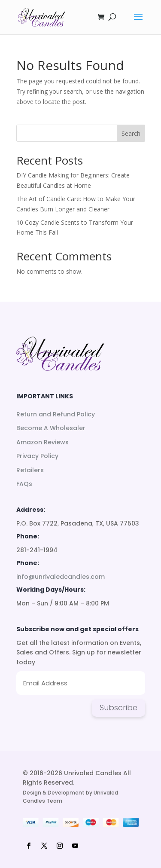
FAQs (24, 484)
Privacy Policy (37, 456)
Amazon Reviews (43, 442)
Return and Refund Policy (56, 414)
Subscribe (118, 708)
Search (131, 133)
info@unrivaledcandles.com (61, 577)
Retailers (30, 470)
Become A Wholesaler (51, 428)
